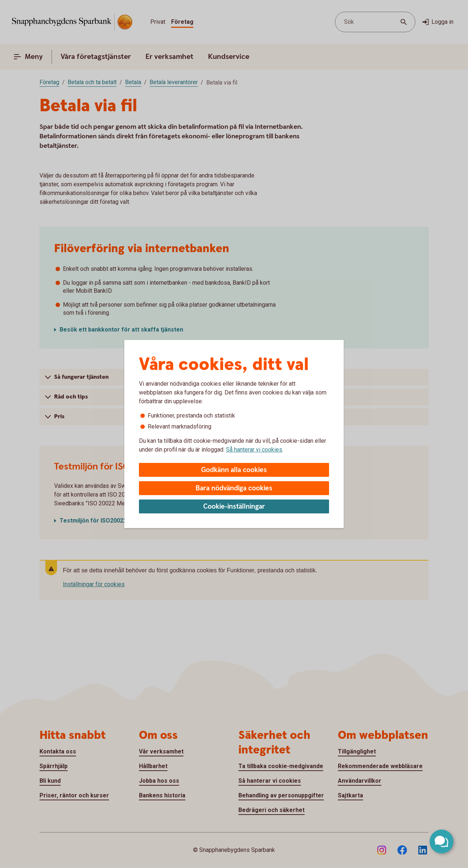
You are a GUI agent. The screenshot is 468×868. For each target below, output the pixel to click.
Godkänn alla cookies (234, 470)
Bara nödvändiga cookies (234, 488)
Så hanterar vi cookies (254, 450)
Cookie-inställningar (234, 507)
